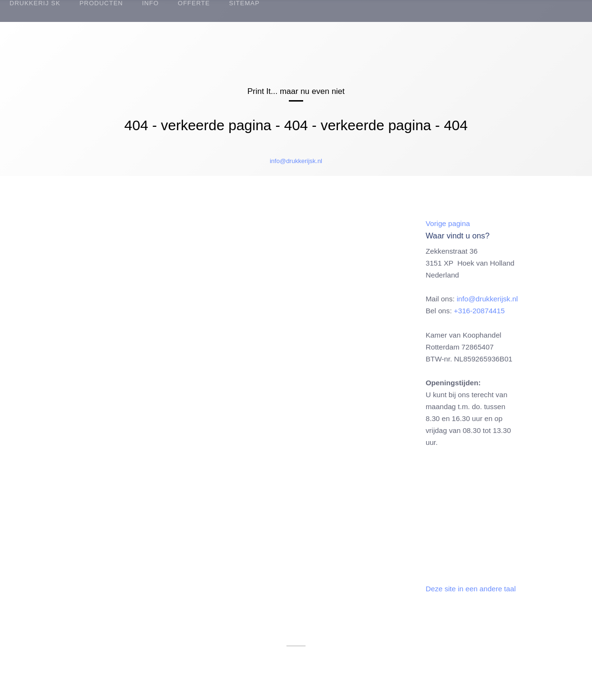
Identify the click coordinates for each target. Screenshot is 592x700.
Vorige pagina (448, 223)
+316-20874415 (479, 311)
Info (150, 3)
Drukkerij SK (35, 3)
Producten (101, 3)
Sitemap (244, 3)
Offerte (194, 3)
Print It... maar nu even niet (296, 91)
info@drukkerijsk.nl (296, 161)
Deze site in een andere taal (471, 589)
